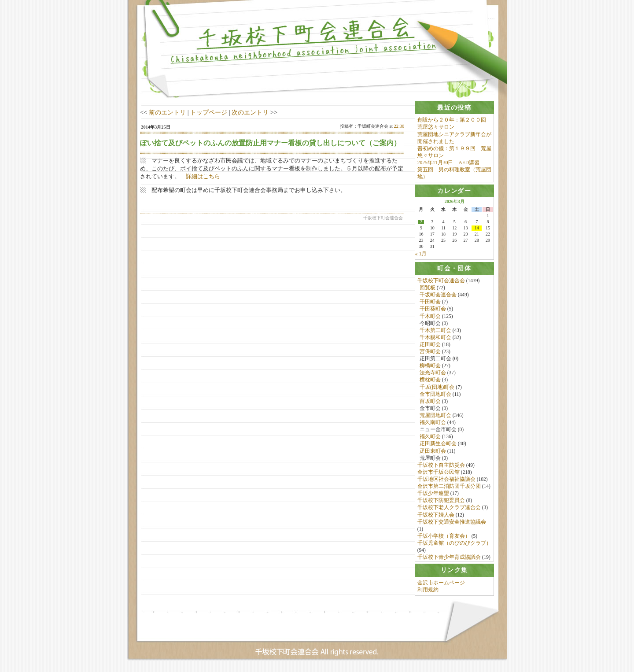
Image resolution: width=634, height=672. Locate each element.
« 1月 (421, 255)
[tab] (454, 108)
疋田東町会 (433, 452)
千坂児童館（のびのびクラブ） (454, 544)
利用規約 (428, 592)
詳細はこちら (203, 176)
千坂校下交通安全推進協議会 (452, 523)
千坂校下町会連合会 (441, 281)
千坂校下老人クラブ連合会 (449, 509)
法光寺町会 (433, 374)
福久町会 (430, 438)
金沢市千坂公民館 (439, 473)
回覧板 (428, 288)
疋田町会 (430, 345)
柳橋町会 (430, 366)
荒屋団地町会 (435, 416)
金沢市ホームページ (441, 585)
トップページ (209, 112)
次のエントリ (250, 112)
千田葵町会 (433, 310)
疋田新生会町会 (438, 445)
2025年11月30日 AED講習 (448, 162)
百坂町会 (430, 402)
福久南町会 (433, 423)
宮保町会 (430, 352)
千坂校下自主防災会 (441, 466)
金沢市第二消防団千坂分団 (449, 487)
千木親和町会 (435, 338)
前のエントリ (167, 112)
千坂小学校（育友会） (444, 537)
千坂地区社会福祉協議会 (446, 480)
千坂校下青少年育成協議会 (449, 558)
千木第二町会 (435, 331)
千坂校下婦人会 (436, 516)
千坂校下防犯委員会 (441, 502)
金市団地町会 (435, 395)
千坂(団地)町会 (437, 388)
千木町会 (430, 317)
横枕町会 (430, 381)
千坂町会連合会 (438, 295)
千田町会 (430, 303)
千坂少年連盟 (433, 494)
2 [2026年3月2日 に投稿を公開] (421, 223)
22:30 (399, 126)
